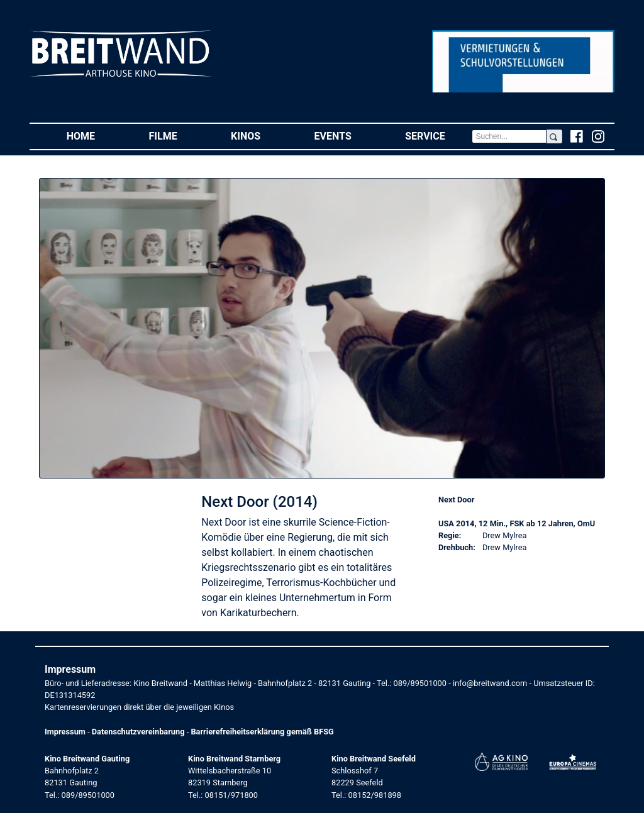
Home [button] (94, 135)
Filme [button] (177, 135)
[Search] (509, 136)
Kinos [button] (259, 135)
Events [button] (347, 135)
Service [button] (438, 135)
